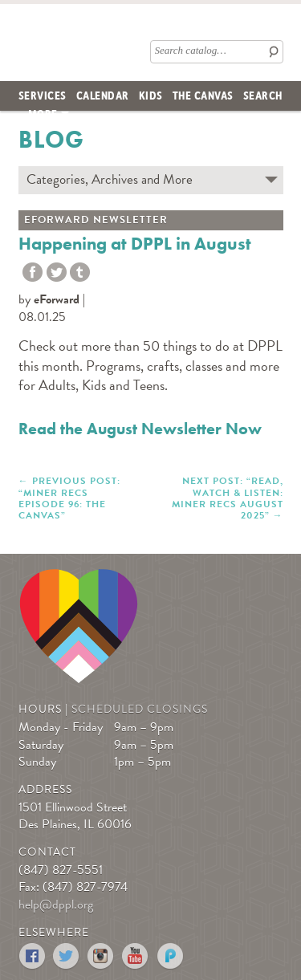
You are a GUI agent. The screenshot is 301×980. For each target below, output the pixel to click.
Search (263, 95)
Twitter (57, 272)
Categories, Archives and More (110, 179)
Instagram (102, 956)
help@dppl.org (56, 905)
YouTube (136, 956)
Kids (151, 95)
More (43, 113)
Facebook (33, 956)
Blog (51, 140)
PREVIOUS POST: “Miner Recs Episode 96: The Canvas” (69, 498)
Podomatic (171, 956)
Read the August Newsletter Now (140, 429)
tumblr (80, 272)
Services (43, 95)
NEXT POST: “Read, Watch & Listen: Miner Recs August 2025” (228, 498)
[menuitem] (43, 96)
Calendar (103, 95)
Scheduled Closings (140, 709)
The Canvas (203, 95)
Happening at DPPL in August (135, 244)
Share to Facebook (33, 272)
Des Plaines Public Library (47, 39)
